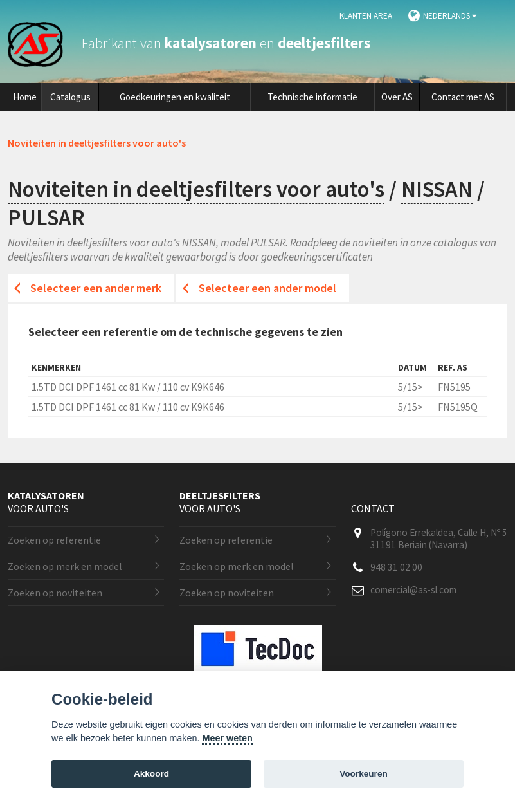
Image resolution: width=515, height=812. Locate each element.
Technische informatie (312, 97)
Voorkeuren (364, 774)
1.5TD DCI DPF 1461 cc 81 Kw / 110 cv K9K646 (128, 387)
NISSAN (437, 189)
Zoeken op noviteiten (55, 593)
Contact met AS (463, 97)
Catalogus (70, 97)
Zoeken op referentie (54, 540)
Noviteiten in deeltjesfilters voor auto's (196, 189)
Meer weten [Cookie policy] (227, 738)
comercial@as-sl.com (413, 590)
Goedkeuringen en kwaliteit (175, 97)
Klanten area (366, 16)
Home (25, 97)
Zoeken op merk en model (65, 566)
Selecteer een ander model (267, 288)
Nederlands (450, 16)
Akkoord (151, 774)
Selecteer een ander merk (96, 288)
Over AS (397, 97)
